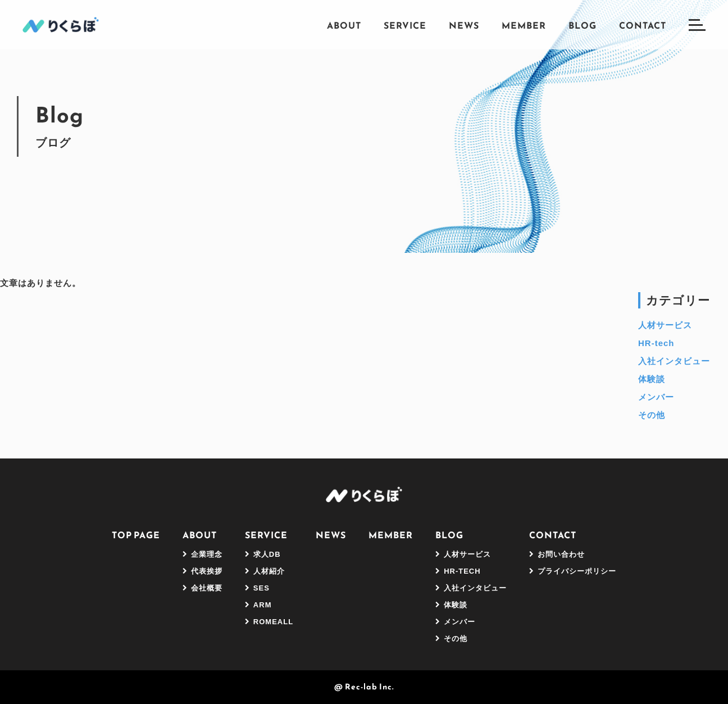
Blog (583, 25)
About (344, 25)
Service (405, 25)
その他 (652, 415)
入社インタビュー (674, 361)
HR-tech (656, 343)
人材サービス (665, 325)
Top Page (136, 535)
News (464, 25)
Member (524, 25)
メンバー (656, 397)
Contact (643, 25)
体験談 (652, 379)
